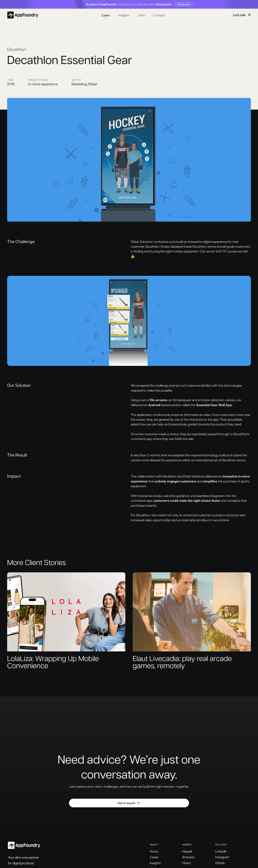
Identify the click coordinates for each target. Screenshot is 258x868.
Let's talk (242, 15)
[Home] (23, 15)
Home (154, 851)
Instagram (222, 857)
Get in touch (129, 803)
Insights (124, 15)
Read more (184, 4)
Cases (106, 15)
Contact (159, 15)
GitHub (220, 863)
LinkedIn (221, 851)
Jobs (141, 15)
